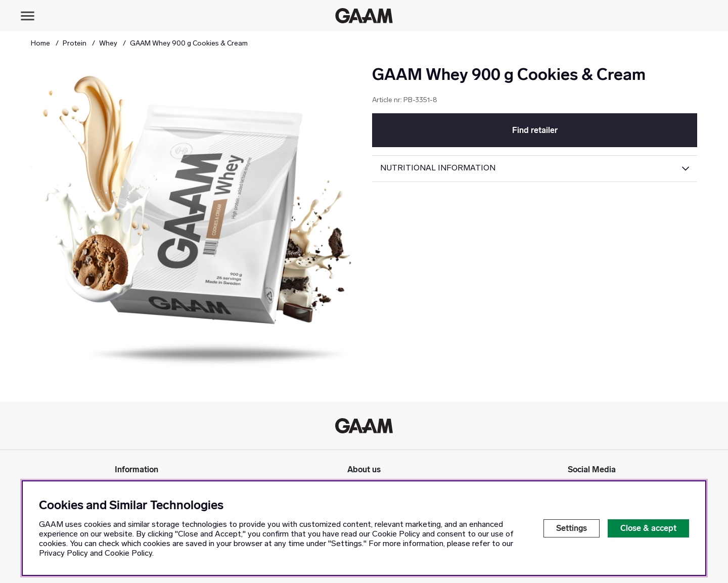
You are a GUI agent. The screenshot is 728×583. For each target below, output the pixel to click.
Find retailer (535, 130)
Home (40, 44)
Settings (572, 528)
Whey (108, 44)
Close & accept (648, 528)
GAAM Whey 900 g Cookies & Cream (189, 44)
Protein (75, 44)
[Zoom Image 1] (193, 227)
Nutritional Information (438, 168)
